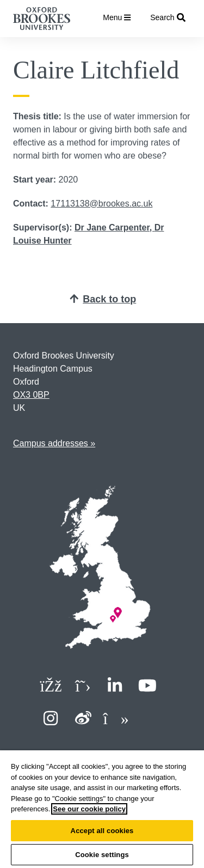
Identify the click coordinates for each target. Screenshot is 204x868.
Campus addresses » (54, 443)
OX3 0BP (31, 395)
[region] (102, 809)
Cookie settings (102, 855)
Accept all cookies (102, 831)
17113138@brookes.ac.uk (101, 204)
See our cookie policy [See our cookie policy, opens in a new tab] (89, 809)
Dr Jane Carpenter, (115, 227)
